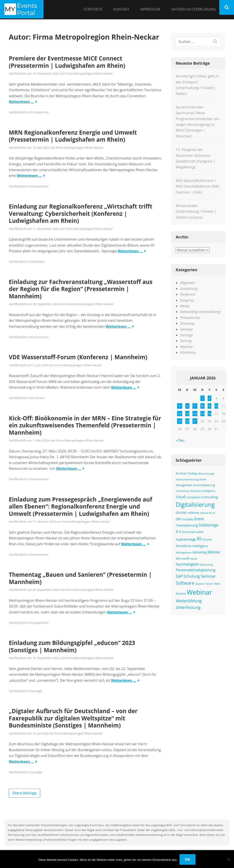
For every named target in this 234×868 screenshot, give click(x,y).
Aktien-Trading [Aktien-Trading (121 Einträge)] (188, 473)
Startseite (93, 9)
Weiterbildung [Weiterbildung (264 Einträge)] (189, 601)
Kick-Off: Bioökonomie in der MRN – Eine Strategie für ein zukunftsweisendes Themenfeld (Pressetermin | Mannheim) (85, 425)
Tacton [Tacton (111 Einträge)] (209, 584)
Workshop (188, 352)
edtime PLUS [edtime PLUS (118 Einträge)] (208, 513)
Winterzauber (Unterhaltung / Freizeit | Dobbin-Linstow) (196, 212)
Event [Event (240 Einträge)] (199, 519)
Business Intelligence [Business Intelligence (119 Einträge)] (203, 491)
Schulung (187, 323)
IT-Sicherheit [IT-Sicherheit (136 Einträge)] (187, 532)
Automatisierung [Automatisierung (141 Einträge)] (204, 485)
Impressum (150, 9)
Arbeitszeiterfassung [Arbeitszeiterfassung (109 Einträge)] (187, 479)
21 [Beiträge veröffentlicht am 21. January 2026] (195, 421)
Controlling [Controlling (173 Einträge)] (210, 497)
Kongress (187, 300)
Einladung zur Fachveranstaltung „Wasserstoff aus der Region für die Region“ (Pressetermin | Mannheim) (81, 289)
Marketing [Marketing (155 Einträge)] (199, 552)
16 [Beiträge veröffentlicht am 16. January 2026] (210, 414)
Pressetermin (40, 112)
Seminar (186, 329)
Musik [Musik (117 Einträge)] (194, 559)
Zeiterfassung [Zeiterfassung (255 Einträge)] (188, 607)
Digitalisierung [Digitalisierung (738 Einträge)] (195, 505)
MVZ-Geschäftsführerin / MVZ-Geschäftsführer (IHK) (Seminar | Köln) (197, 186)
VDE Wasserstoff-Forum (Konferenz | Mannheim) (78, 357)
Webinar (186, 347)
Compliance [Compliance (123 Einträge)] (193, 497)
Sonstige (36, 691)
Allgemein (188, 283)
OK (188, 859)
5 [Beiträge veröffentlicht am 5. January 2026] (180, 406)
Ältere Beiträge (24, 793)
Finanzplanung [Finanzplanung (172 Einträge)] (187, 525)
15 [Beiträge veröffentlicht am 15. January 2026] (202, 414)
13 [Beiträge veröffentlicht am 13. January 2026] (187, 414)
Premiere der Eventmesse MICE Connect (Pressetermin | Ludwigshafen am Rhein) (67, 62)
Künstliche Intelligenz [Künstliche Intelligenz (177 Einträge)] (192, 546)
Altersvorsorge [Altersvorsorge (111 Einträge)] (206, 473)
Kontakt (121, 9)
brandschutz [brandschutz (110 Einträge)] (183, 491)
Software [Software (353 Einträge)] (185, 583)
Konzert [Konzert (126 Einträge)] (207, 539)
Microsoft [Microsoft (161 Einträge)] (182, 558)
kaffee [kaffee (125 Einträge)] (200, 532)
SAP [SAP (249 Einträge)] (179, 576)
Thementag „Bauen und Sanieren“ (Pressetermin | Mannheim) (80, 578)
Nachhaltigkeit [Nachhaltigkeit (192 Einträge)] (187, 564)
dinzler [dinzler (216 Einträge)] (181, 512)
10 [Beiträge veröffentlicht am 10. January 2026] (216, 406)
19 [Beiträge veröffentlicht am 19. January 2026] (180, 421)
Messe (185, 306)
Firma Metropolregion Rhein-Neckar (89, 73)
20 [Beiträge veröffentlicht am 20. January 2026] (187, 421)
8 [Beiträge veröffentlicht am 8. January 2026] (202, 406)
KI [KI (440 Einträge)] (199, 539)
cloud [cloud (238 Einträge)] (180, 497)
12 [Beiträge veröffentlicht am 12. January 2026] (180, 414)
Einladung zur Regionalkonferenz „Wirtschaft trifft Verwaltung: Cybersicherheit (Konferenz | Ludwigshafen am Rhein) (81, 213)
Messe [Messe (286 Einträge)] (214, 552)
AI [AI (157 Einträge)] (177, 473)
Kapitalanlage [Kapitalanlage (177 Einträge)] (186, 539)
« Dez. (180, 440)
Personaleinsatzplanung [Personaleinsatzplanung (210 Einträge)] (195, 570)
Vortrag (186, 341)
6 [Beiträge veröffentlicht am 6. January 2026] (187, 406)
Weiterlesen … (21, 102)
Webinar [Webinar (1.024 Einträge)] (199, 592)
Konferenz (38, 262)
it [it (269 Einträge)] (177, 531)
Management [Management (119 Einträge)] (183, 552)
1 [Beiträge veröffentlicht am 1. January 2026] (202, 398)
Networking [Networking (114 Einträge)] (206, 565)
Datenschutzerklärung (194, 9)
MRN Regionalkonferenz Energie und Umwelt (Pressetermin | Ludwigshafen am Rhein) (73, 136)
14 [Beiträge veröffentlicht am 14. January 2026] (195, 414)
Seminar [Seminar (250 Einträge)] (208, 576)
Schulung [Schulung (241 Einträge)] (192, 576)
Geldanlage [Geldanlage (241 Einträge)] (209, 525)
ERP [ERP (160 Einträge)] (178, 519)
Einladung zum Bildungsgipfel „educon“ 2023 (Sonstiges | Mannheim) (72, 646)
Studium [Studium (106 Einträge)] (200, 584)
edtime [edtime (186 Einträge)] (194, 513)
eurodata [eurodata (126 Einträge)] (188, 519)
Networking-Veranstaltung (200, 312)
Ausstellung (189, 289)
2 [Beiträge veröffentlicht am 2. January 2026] (210, 398)
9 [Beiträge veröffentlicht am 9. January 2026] (210, 406)
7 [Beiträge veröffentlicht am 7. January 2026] (195, 406)
